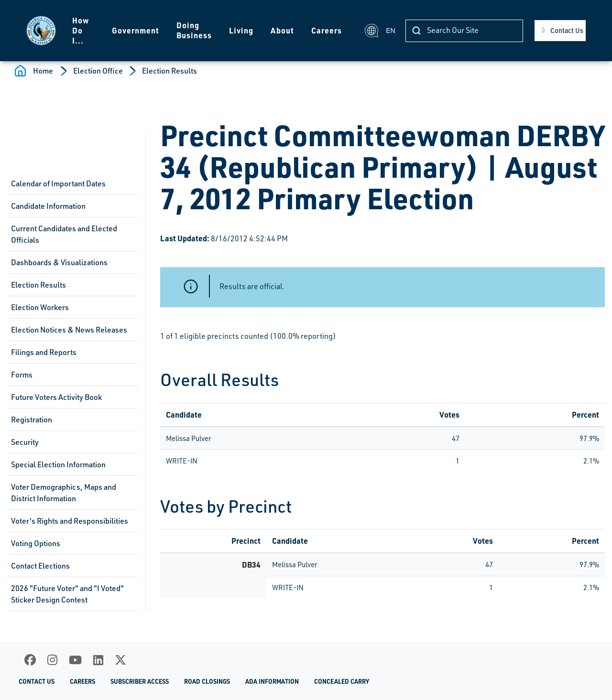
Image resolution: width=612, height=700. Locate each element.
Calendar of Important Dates (58, 183)
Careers (327, 30)
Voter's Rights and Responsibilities (70, 521)
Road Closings (207, 681)
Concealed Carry (342, 681)
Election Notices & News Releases (69, 330)
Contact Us (567, 30)
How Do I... (81, 30)
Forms (22, 375)
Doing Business (194, 30)
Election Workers (40, 307)
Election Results (169, 71)
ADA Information (272, 681)
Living (241, 30)
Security (25, 442)
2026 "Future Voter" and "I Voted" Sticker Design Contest (67, 594)
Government (136, 30)
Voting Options (36, 543)
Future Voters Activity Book (56, 397)
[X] (120, 660)
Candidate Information (48, 206)
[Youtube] (75, 660)
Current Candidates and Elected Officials (64, 234)
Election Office (98, 71)
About (282, 30)
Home (43, 71)
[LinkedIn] (98, 660)
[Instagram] (52, 660)
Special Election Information (58, 464)
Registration (32, 420)
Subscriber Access (140, 681)
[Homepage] (41, 31)
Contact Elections (40, 566)
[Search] (464, 31)
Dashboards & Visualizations (59, 262)
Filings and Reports (44, 352)
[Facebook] (30, 660)
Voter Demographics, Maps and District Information (64, 493)
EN (379, 31)
